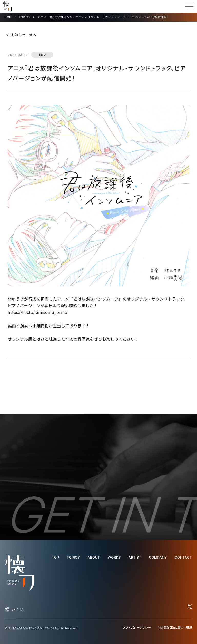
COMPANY (158, 557)
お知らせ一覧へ (24, 35)
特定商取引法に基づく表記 (175, 627)
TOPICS (24, 17)
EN (22, 609)
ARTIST (135, 557)
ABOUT (94, 557)
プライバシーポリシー (137, 627)
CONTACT (183, 557)
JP (13, 609)
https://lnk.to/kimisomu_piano (37, 312)
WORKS (114, 557)
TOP (8, 17)
